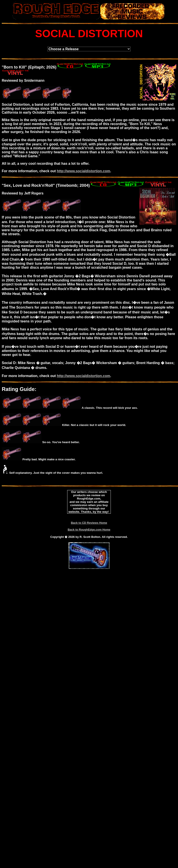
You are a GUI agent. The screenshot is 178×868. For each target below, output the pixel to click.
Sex (7, 185)
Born (8, 67)
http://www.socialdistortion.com (83, 171)
